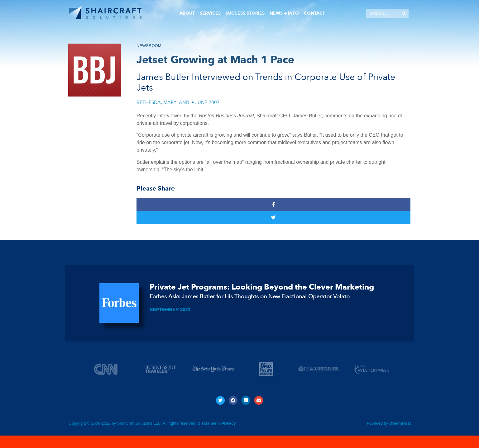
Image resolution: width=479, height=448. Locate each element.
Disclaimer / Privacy (217, 423)
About (187, 13)
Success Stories (245, 13)
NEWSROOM (149, 46)
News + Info (284, 13)
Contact (314, 13)
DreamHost (400, 423)
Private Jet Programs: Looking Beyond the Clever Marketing (262, 287)
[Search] (404, 13)
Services (210, 13)
